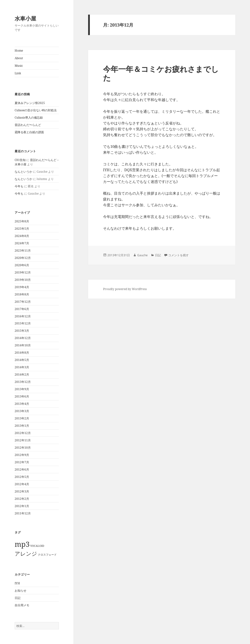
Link (18, 73)
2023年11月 (23, 251)
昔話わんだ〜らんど (28, 125)
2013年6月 (22, 396)
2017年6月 (22, 309)
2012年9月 (22, 455)
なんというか (23, 172)
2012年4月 (22, 484)
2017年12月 (23, 302)
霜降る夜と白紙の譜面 (29, 132)
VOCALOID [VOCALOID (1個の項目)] (37, 546)
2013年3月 (22, 411)
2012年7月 (22, 462)
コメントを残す (178, 255)
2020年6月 (22, 265)
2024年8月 (22, 236)
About (19, 58)
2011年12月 (23, 513)
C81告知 (20, 160)
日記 (18, 598)
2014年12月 (23, 338)
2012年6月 (22, 469)
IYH (17, 583)
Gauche (142, 255)
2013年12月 (23, 382)
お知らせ (21, 591)
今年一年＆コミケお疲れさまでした (161, 73)
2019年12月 (23, 272)
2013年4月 (22, 404)
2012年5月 (22, 477)
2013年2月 (22, 418)
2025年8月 (22, 221)
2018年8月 (22, 294)
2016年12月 (23, 316)
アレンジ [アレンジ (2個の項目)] (26, 554)
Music (19, 66)
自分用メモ (22, 605)
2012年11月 (23, 440)
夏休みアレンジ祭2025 (30, 103)
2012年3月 (22, 491)
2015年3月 (22, 331)
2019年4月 (22, 287)
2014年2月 (22, 374)
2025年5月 (22, 229)
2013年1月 (22, 426)
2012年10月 (23, 448)
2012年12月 (23, 433)
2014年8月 (22, 353)
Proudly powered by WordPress (125, 289)
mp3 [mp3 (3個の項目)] (22, 544)
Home (19, 51)
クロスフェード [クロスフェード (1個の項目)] (47, 555)
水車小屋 (25, 18)
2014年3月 (22, 367)
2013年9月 (22, 389)
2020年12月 (23, 258)
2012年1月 (22, 506)
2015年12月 (23, 323)
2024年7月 (22, 243)
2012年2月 (22, 499)
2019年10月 (23, 280)
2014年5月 (22, 360)
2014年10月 (23, 345)
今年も (19, 186)
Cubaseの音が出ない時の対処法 (36, 110)
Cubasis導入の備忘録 (29, 118)
